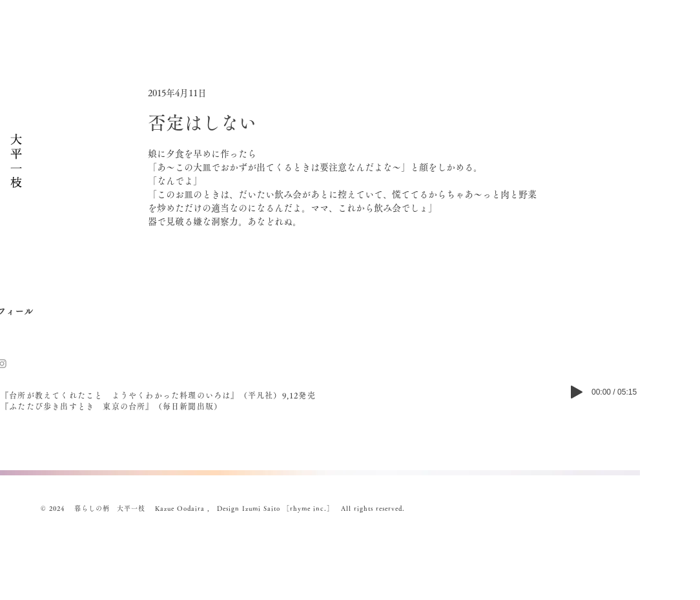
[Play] (577, 392)
